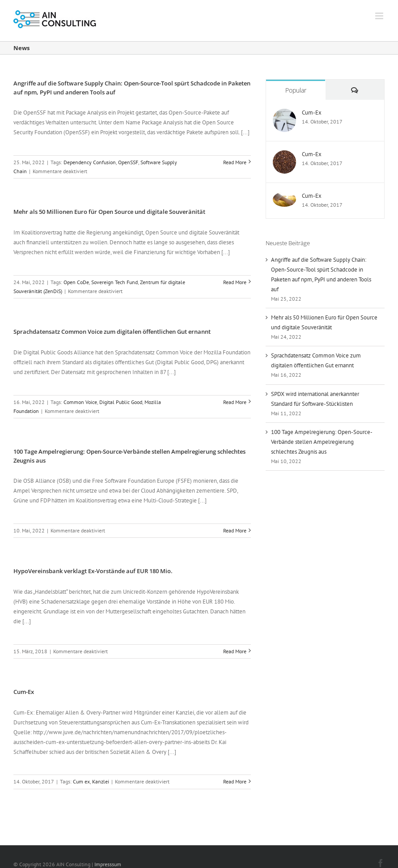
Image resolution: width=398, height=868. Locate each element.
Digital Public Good (121, 402)
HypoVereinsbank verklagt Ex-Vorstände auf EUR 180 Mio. (93, 571)
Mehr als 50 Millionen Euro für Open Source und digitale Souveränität (109, 212)
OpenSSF (128, 162)
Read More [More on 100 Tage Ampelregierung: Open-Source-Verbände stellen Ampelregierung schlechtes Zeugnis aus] (235, 530)
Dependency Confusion (90, 162)
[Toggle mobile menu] (380, 16)
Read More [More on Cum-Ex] (235, 781)
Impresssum (108, 864)
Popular (296, 90)
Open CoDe (76, 282)
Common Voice (80, 402)
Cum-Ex (24, 692)
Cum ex (81, 781)
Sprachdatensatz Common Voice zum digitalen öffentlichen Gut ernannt (112, 332)
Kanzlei (101, 781)
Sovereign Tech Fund (114, 282)
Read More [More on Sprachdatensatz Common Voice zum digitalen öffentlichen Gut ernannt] (235, 402)
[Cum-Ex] (284, 113)
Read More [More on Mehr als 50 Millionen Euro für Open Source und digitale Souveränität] (235, 282)
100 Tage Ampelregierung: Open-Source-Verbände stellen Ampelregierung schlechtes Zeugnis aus (322, 442)
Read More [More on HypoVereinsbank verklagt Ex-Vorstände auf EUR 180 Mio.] (235, 651)
